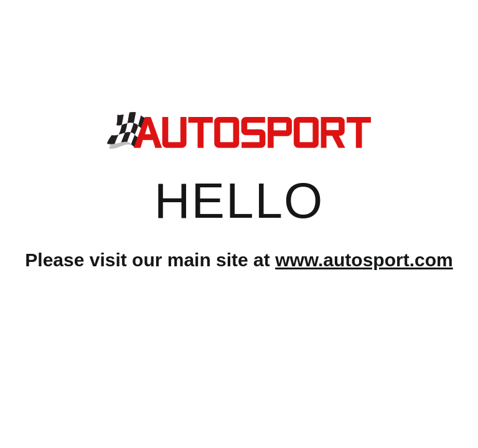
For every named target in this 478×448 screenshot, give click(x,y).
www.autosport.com (364, 260)
